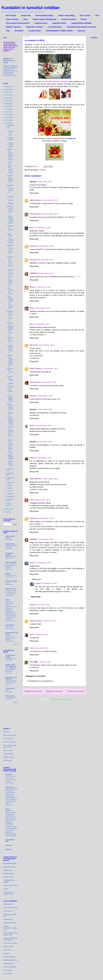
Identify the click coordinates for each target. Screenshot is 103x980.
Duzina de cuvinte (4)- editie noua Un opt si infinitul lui (11, 592)
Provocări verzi (8, 911)
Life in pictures (8, 974)
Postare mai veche (76, 691)
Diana (32, 662)
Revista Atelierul (8, 874)
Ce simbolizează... (55, 27)
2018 (7, 109)
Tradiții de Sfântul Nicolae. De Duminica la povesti (10, 460)
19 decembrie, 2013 (44, 182)
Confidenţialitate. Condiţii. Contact (59, 31)
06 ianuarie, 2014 (41, 648)
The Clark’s (9, 627)
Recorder (6, 732)
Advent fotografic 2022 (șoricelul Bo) (11, 939)
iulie (9, 485)
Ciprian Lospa (8, 739)
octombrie (10, 473)
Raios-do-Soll (10, 536)
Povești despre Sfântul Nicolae (10, 399)
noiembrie (10, 469)
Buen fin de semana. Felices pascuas (10, 638)
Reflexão (8, 538)
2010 (7, 512)
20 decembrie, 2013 (46, 260)
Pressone (9, 845)
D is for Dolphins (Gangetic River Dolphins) (11, 566)
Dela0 (7, 809)
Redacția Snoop (8, 757)
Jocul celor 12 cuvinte (10, 943)
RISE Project (7, 761)
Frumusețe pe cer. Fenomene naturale (10, 262)
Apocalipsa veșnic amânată (10, 189)
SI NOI (8, 573)
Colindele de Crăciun (10, 340)
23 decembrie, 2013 (46, 345)
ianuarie (10, 504)
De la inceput (11, 15)
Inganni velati (10, 544)
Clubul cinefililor (8, 947)
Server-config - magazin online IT (9, 893)
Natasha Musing (11, 562)
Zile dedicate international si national (82, 27)
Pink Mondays (8, 970)
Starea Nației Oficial (10, 735)
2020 (7, 104)
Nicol (32, 635)
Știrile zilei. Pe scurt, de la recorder (10, 746)
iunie (9, 488)
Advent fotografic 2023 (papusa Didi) (11, 934)
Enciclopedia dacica (10, 863)
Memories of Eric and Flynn (11, 678)
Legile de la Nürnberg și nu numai (9, 61)
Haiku (7, 690)
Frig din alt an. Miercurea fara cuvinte (10, 421)
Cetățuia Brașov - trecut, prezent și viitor (10, 220)
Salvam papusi (8, 919)
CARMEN (33, 273)
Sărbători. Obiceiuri (13, 27)
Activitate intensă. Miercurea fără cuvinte (10, 142)
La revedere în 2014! (10, 132)
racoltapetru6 (10, 688)
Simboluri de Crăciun (10, 371)
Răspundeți (34, 193)
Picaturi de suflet (11, 581)
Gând (7, 583)
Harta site (82, 31)
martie (9, 496)
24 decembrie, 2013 (44, 409)
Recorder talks (8, 750)
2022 (7, 98)
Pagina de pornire (54, 691)
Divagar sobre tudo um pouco (11, 665)
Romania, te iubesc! (10, 742)
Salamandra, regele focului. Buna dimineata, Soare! (10, 446)
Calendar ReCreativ (10, 923)
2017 (7, 112)
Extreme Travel (8, 877)
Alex (31, 324)
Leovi (32, 500)
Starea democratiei (9, 867)
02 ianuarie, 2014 (43, 605)
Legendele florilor (59, 23)
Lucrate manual (35, 31)
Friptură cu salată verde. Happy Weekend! (10, 361)
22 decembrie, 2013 (42, 324)
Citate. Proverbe (12, 19)
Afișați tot (16, 644)
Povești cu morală (69, 19)
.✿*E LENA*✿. (36, 479)
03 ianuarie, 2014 (49, 621)
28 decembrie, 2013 (50, 479)
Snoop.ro (9, 849)
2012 (7, 509)
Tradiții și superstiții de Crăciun (10, 349)
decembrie (11, 126)
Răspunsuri (37, 579)
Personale (34, 345)
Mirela (32, 287)
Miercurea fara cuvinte (10, 885)
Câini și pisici (85, 15)
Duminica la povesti (10, 967)
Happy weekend (8, 963)
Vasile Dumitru (36, 200)
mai (9, 491)
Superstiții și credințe (34, 27)
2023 (7, 95)
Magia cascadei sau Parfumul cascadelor (10, 409)
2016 (7, 115)
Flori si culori (7, 950)
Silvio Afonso (10, 696)
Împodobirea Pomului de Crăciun (10, 250)
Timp (8, 31)
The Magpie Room (11, 659)
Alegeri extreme (10, 391)
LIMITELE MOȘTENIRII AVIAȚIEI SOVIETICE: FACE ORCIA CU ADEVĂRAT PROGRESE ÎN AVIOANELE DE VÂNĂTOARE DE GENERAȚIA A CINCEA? (11, 610)
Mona (32, 308)
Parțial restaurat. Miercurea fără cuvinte (10, 238)
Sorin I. (33, 426)
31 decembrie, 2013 (46, 539)
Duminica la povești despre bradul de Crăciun (10, 329)
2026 (7, 87)
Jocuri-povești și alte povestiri (18, 23)
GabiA (32, 458)
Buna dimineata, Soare (11, 960)
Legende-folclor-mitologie (81, 23)
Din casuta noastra (9, 554)
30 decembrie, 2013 (46, 518)
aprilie (9, 494)
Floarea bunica (36, 214)
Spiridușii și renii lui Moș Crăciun (10, 210)
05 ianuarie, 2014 (41, 635)
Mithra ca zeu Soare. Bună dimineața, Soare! (10, 154)
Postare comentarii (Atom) (60, 699)
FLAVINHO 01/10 (11, 698)
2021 (7, 101)
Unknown (34, 246)
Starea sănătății (8, 754)
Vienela (33, 605)
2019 (7, 106)
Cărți (97, 15)
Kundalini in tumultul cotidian (31, 8)
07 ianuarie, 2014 (44, 662)
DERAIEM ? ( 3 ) (11, 575)
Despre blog (26, 15)
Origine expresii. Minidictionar (45, 19)
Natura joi (6, 953)
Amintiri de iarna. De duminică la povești (10, 168)
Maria (32, 228)
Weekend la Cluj (10, 557)
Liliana (32, 563)
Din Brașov (19, 31)
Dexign (6, 889)
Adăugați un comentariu (36, 676)
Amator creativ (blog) (66, 15)
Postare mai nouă (33, 691)
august (10, 482)
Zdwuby (33, 396)
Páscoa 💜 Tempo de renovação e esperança (11, 670)
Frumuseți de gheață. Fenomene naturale (10, 432)
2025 (7, 89)
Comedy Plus (10, 625)
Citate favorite (8, 904)
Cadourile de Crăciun (10, 228)
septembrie (11, 478)
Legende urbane (41, 23)
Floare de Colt (10, 589)
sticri (7, 600)
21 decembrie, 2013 (43, 287)
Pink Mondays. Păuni (10, 291)
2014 (7, 120)
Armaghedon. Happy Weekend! (10, 179)
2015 (7, 118)
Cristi (32, 648)
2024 (7, 92)
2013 (7, 123)
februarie (10, 499)
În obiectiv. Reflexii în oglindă (10, 199)
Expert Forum (10, 787)
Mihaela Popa (8, 870)
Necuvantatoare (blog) (44, 15)
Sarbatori (43, 170)
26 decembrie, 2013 (43, 458)
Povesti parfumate (9, 957)
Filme (26, 19)
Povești (84, 19)
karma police (35, 382)
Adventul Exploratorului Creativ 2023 (10, 928)
